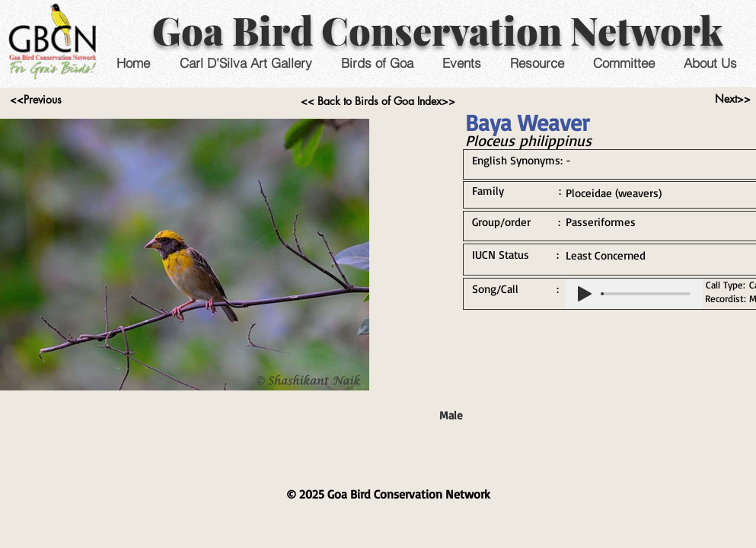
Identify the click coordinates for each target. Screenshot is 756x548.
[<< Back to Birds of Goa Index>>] (378, 101)
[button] (462, 63)
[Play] (585, 294)
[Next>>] (733, 99)
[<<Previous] (36, 100)
